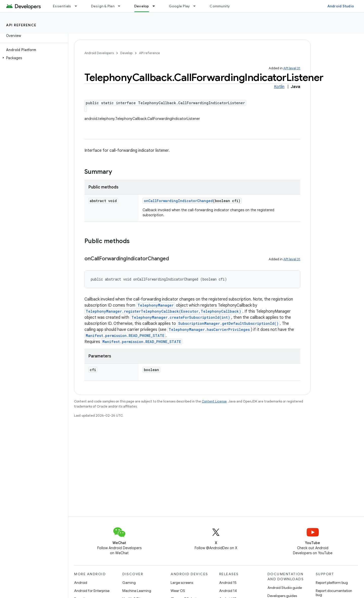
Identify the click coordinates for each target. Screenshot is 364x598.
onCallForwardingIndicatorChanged (178, 201)
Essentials (62, 6)
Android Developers (99, 53)
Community (220, 6)
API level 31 (292, 68)
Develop (126, 53)
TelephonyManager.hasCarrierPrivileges (209, 329)
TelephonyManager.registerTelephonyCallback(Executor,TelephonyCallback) (163, 311)
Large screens (182, 583)
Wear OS (178, 591)
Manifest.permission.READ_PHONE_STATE (125, 336)
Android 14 (228, 591)
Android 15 (228, 583)
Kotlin (279, 87)
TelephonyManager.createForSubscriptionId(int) (181, 317)
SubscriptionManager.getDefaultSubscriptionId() (228, 323)
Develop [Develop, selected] (142, 6)
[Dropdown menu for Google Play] (197, 6)
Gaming (129, 583)
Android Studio (341, 6)
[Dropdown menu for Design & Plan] (121, 6)
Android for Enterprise (92, 591)
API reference (21, 25)
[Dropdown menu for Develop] (156, 6)
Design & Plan (103, 6)
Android (81, 583)
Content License (214, 401)
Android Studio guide (285, 588)
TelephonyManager (156, 305)
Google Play (179, 6)
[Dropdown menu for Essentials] (78, 6)
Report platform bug (332, 583)
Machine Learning (137, 591)
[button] (33, 58)
